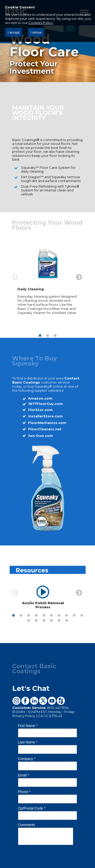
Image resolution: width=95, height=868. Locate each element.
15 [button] (59, 621)
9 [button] (74, 616)
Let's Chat (31, 688)
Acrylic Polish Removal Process (43, 605)
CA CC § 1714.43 (50, 716)
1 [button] (40, 336)
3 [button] (55, 336)
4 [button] (36, 616)
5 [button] (44, 616)
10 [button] (82, 616)
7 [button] (59, 616)
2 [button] (48, 336)
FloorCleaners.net (45, 429)
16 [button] (67, 621)
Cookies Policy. (41, 23)
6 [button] (51, 616)
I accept (14, 32)
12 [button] (36, 621)
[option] (48, 281)
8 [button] (67, 616)
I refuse (36, 32)
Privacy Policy (24, 716)
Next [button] (78, 276)
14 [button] (51, 621)
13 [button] (44, 621)
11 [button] (29, 621)
